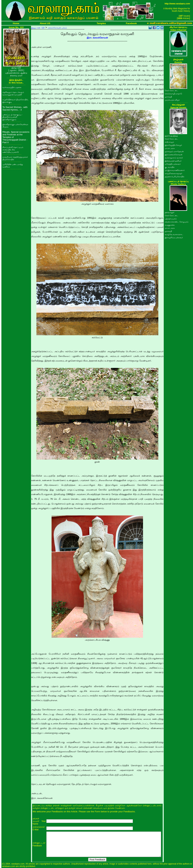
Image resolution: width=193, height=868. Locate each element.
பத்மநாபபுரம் (171, 219)
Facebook (131, 23)
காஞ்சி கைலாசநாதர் (174, 173)
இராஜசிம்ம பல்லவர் (174, 237)
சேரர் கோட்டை (172, 90)
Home (16, 23)
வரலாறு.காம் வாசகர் (174, 158)
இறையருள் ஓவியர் (173, 161)
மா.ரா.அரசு (170, 148)
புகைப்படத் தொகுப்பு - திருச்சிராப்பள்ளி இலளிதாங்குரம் (12, 117)
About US (45, 23)
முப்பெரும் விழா (172, 100)
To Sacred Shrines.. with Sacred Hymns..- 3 (15, 108)
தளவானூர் (170, 212)
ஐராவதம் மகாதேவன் (174, 151)
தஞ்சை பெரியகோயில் (175, 177)
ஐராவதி (168, 97)
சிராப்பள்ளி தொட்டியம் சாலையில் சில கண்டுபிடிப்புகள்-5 (13, 150)
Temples (101, 23)
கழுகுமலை (170, 225)
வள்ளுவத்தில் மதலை (12, 87)
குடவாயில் (170, 167)
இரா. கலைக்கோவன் (97, 38)
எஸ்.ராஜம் (169, 142)
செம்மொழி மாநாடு (173, 94)
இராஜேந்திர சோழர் (173, 145)
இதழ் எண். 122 (38, 28)
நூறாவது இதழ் (171, 136)
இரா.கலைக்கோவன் (174, 155)
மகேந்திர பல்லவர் (173, 164)
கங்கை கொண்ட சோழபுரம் (177, 222)
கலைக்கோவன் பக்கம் (57, 28)
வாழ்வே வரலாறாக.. (174, 234)
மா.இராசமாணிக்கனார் (175, 170)
